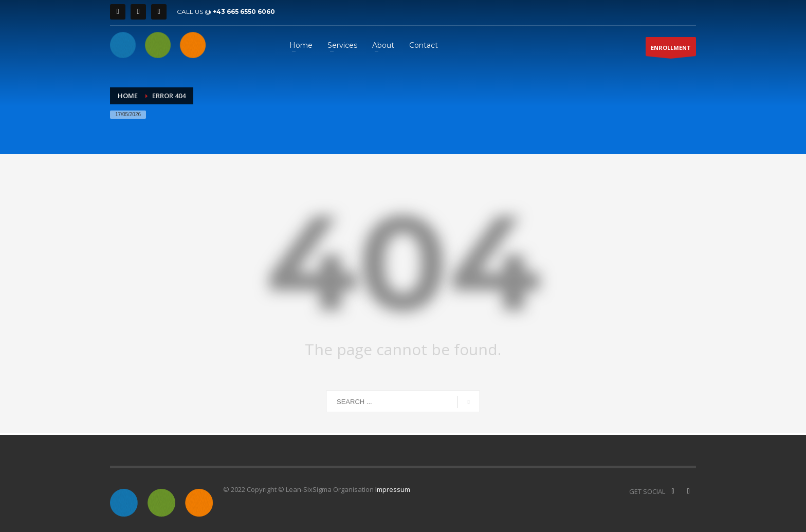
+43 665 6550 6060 (244, 12)
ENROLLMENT (671, 50)
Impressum (393, 489)
